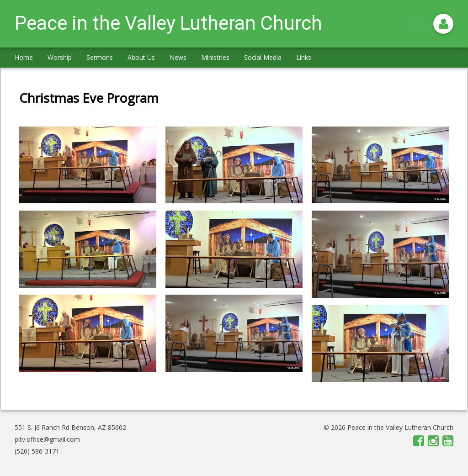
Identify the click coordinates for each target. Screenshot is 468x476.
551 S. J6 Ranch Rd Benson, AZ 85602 (70, 427)
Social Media (263, 57)
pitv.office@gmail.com (47, 439)
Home (24, 57)
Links (304, 57)
